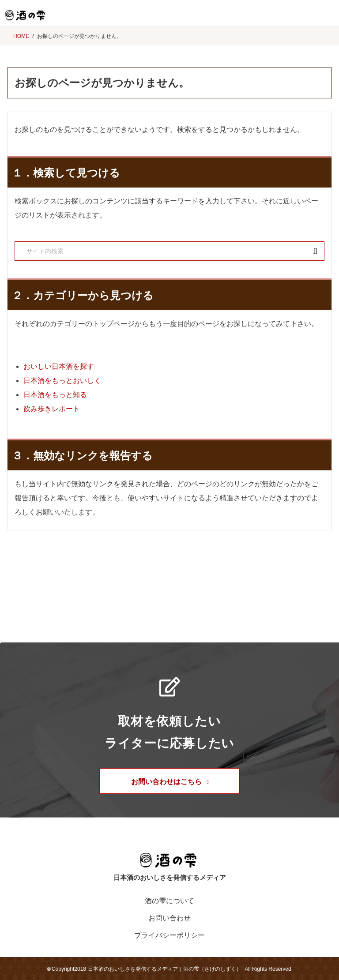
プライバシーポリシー (169, 935)
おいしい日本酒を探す (59, 366)
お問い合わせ (169, 918)
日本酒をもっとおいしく (62, 381)
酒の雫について (169, 901)
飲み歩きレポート (52, 409)
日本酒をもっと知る (55, 395)
